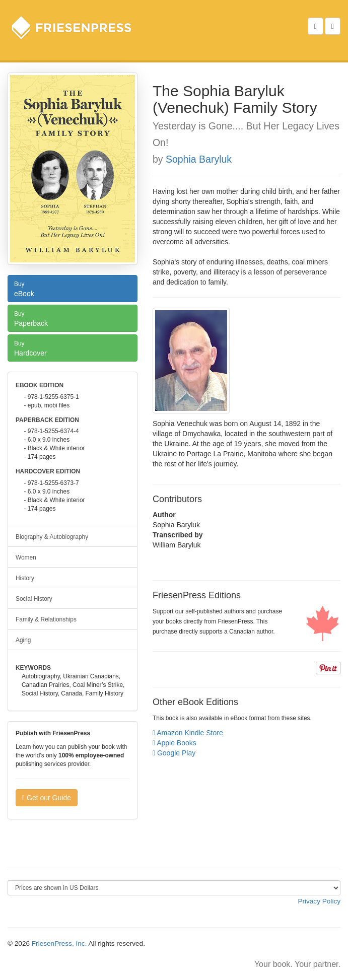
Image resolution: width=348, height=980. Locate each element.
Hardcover (73, 347)
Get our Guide (47, 798)
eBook (73, 288)
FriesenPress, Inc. (59, 943)
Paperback (73, 318)
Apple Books (175, 743)
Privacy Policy (319, 901)
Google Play (174, 753)
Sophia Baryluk (199, 159)
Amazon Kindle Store (188, 733)
